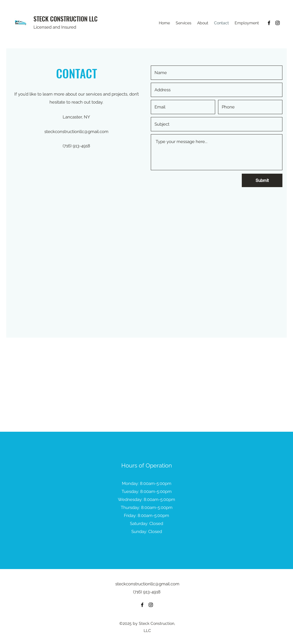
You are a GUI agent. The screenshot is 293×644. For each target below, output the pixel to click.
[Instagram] (278, 23)
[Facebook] (269, 23)
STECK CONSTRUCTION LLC (66, 19)
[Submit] (262, 180)
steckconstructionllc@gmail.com (76, 132)
